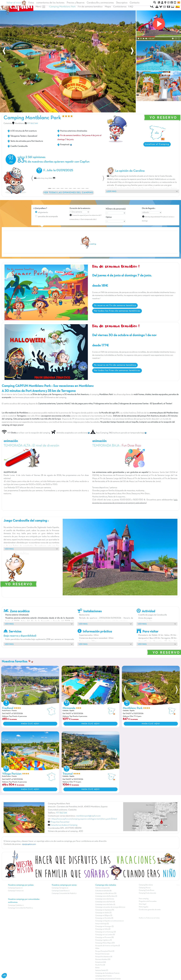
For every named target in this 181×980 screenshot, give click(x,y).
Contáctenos (120, 7)
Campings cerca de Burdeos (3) (106, 896)
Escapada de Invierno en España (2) (108, 946)
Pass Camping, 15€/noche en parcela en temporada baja (117, 433)
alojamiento (43, 213)
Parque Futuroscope (102, 954)
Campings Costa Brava (60, 891)
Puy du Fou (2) (100, 965)
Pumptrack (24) (101, 962)
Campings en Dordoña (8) (104, 918)
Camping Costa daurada (147, 893)
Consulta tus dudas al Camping (64, 825)
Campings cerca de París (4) (105, 902)
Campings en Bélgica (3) (104, 915)
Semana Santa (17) (102, 970)
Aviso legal (143, 904)
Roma (97, 968)
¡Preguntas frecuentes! (60, 822)
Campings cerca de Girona (105, 899)
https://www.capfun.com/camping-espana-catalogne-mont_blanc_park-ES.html (84, 819)
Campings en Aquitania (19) (105, 910)
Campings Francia (14, 891)
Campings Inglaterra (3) (104, 940)
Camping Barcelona (146, 885)
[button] (32, 178)
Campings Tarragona (59, 888)
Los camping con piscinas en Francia (108, 979)
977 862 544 (32, 123)
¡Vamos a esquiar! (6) (103, 888)
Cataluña (8, 123)
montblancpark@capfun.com (88, 816)
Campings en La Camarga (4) (106, 932)
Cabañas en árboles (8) (103, 891)
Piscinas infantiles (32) (103, 959)
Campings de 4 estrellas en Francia (107, 973)
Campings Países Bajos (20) (105, 943)
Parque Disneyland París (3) (105, 951)
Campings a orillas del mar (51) (106, 893)
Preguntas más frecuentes (148, 901)
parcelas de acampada (48, 217)
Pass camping (144, 899)
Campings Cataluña (15, 905)
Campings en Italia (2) (103, 929)
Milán (97, 948)
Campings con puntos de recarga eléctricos (110, 907)
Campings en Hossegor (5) (104, 926)
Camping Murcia (145, 888)
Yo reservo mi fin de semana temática (115, 305)
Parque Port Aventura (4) (104, 957)
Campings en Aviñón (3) (103, 913)
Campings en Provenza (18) (105, 937)
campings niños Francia (103, 976)
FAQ (131, 7)
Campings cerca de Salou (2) (105, 904)
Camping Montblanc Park (62, 7)
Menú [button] (41, 7)
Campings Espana (14, 888)
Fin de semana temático (90, 7)
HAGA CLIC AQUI (30, 724)
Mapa (108, 7)
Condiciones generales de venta (150, 910)
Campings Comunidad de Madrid (20, 908)
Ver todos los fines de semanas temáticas (117, 311)
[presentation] (4, 52)
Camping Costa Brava (147, 890)
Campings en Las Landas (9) (105, 935)
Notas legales (144, 907)
